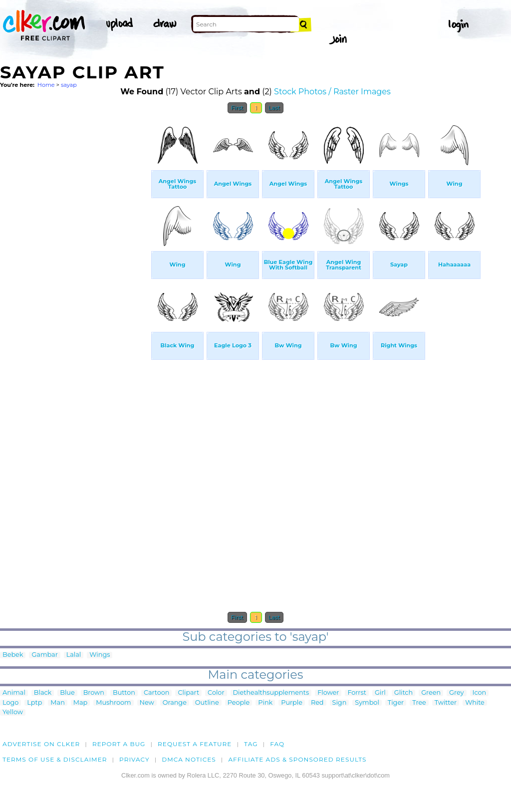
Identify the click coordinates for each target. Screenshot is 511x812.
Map (80, 703)
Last (274, 108)
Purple (292, 703)
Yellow (13, 712)
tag (251, 744)
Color (216, 693)
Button (124, 693)
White (475, 703)
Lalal (74, 655)
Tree (419, 703)
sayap (69, 85)
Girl (380, 693)
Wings (100, 655)
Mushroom (113, 703)
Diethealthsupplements (271, 693)
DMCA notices (189, 759)
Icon (480, 693)
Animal (14, 693)
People (239, 703)
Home (46, 85)
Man (57, 703)
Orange (175, 703)
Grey (456, 693)
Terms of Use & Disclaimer (55, 759)
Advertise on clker (41, 744)
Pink (265, 703)
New (147, 703)
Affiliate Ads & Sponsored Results (297, 759)
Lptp (34, 703)
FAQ (277, 744)
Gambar (44, 655)
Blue (67, 693)
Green (431, 693)
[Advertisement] (75, 269)
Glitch (403, 693)
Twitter (446, 703)
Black (43, 693)
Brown (94, 693)
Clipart (188, 693)
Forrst (357, 693)
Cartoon (157, 693)
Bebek (13, 655)
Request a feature (195, 744)
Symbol (367, 703)
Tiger (396, 703)
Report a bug (119, 744)
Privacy (134, 759)
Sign (340, 703)
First (237, 108)
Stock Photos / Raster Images (332, 92)
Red (317, 703)
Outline (207, 703)
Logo (10, 703)
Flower (328, 693)
